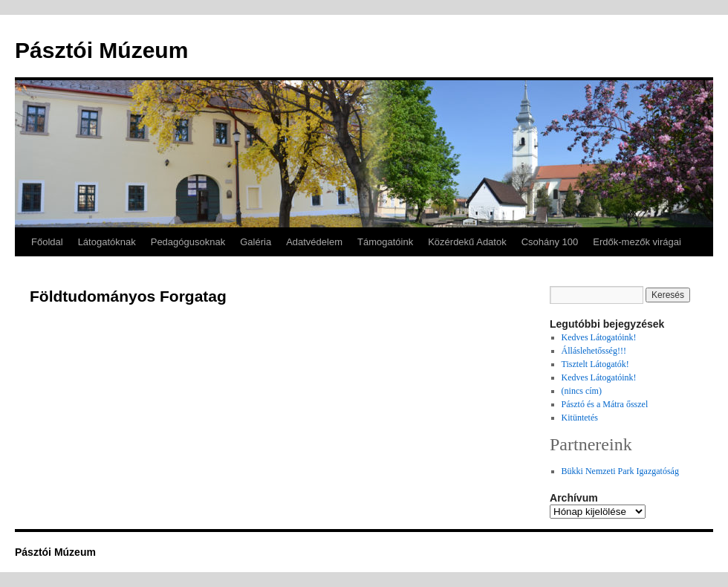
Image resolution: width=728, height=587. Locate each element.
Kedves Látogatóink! (599, 337)
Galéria (256, 242)
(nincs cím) (582, 391)
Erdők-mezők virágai (637, 242)
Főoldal (47, 242)
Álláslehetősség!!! (594, 351)
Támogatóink (385, 242)
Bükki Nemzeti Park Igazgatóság (620, 471)
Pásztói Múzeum (101, 50)
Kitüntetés (580, 418)
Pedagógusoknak (188, 242)
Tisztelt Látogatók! (595, 364)
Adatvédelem (314, 242)
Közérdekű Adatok (467, 242)
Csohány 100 (550, 242)
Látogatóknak (107, 242)
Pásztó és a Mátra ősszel (605, 404)
